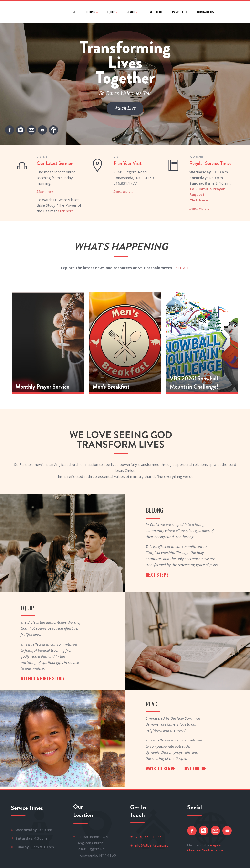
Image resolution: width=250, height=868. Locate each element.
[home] (35, 12)
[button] (92, 12)
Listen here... (46, 191)
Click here (66, 211)
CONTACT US (205, 12)
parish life (180, 12)
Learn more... (123, 191)
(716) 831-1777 (148, 836)
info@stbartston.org (152, 845)
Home (72, 12)
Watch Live (125, 108)
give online (155, 12)
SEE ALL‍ (182, 268)
